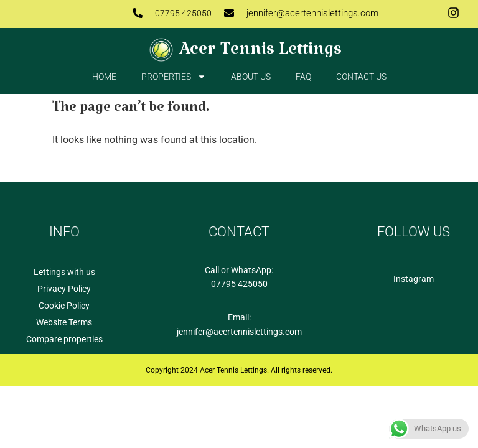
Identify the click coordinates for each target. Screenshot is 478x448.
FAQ (303, 77)
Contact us (361, 77)
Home (104, 77)
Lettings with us (64, 272)
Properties (174, 77)
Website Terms (64, 322)
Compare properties (64, 339)
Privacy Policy (64, 289)
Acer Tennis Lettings (260, 54)
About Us (251, 77)
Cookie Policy (64, 306)
